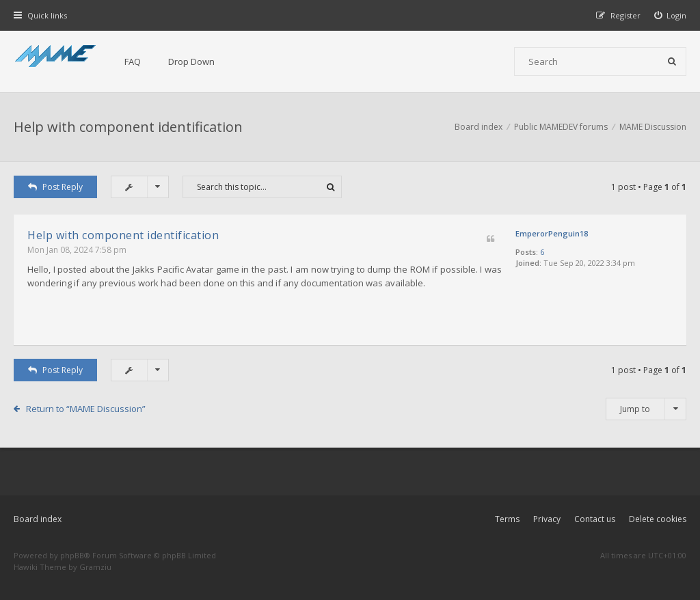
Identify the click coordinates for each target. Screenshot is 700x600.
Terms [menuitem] (507, 519)
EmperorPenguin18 (552, 233)
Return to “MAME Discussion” (86, 409)
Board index (38, 519)
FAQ (133, 62)
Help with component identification (128, 127)
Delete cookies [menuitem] (658, 519)
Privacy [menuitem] (547, 519)
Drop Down (191, 62)
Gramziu (95, 567)
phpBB (72, 555)
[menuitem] (671, 15)
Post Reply (55, 187)
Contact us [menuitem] (595, 519)
